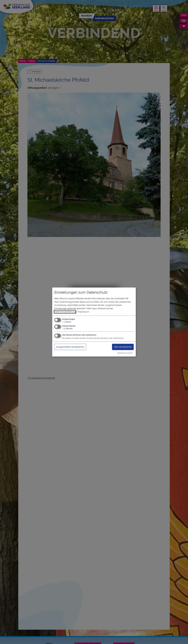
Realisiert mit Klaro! (125, 353)
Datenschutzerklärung (65, 312)
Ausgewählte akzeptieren (70, 347)
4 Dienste (67, 329)
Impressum (83, 312)
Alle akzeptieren (123, 347)
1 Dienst (67, 322)
